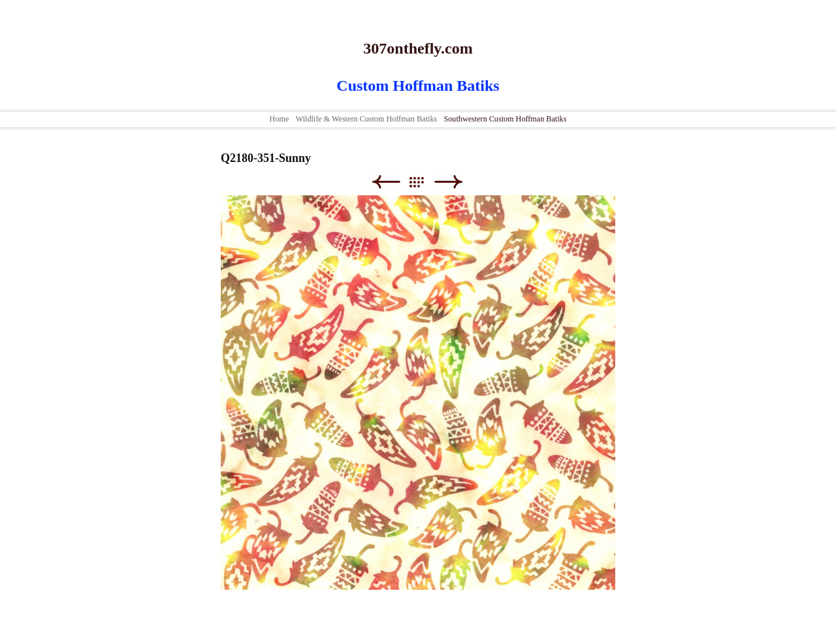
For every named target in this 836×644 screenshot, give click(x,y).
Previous (386, 182)
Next (448, 182)
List (423, 182)
